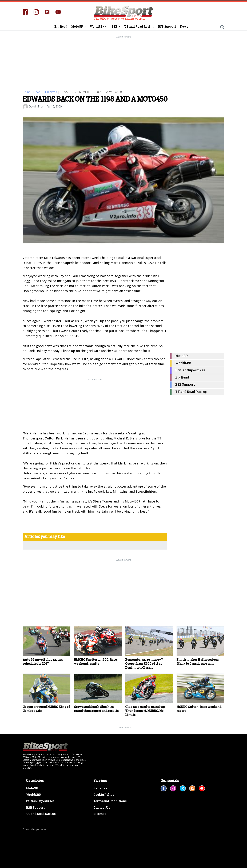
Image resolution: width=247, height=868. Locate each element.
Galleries (100, 788)
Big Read (61, 27)
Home (26, 92)
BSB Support (167, 27)
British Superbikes (190, 370)
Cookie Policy (104, 795)
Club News (50, 92)
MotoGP (79, 27)
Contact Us (102, 808)
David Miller (36, 106)
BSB (116, 27)
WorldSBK (99, 27)
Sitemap (100, 814)
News (184, 27)
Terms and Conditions (110, 801)
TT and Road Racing (139, 27)
